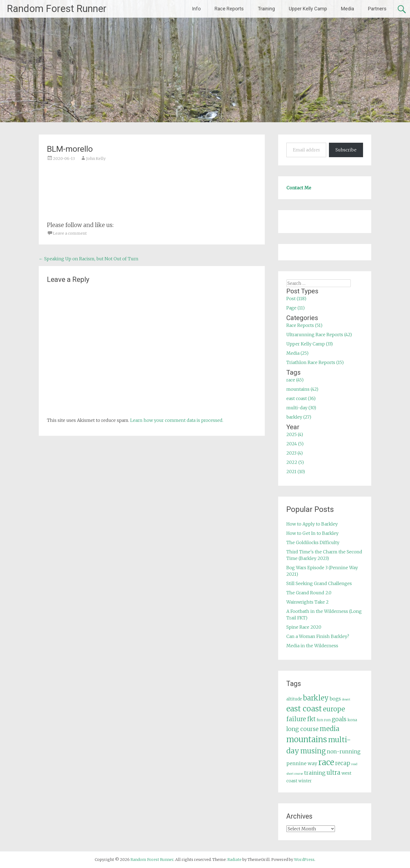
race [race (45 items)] (326, 762)
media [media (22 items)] (329, 729)
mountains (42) (302, 389)
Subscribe (346, 150)
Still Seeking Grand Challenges (319, 583)
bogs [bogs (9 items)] (335, 699)
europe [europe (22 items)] (334, 709)
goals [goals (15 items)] (339, 719)
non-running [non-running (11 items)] (344, 751)
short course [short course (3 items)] (295, 774)
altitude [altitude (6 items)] (294, 699)
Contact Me (299, 188)
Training (266, 9)
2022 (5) (295, 462)
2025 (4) (295, 434)
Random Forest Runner (57, 9)
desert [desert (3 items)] (346, 700)
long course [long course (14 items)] (302, 729)
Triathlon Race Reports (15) (315, 362)
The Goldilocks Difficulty (313, 542)
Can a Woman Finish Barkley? (318, 636)
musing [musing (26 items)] (313, 751)
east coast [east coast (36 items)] (304, 709)
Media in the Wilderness (312, 646)
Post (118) (296, 299)
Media (347, 9)
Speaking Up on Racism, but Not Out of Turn (89, 259)
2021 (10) (296, 472)
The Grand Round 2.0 (309, 593)
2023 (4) (295, 453)
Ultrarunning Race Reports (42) (319, 335)
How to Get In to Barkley (312, 533)
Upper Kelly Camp (308, 9)
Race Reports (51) (304, 325)
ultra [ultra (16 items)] (333, 773)
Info (196, 9)
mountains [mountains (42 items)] (307, 739)
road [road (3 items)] (354, 764)
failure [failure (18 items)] (296, 719)
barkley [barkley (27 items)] (316, 698)
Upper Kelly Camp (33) (310, 344)
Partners (377, 9)
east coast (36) (301, 398)
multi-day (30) (301, 408)
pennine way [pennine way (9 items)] (302, 763)
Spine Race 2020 (304, 627)
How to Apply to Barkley (312, 524)
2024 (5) (295, 444)
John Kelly (96, 159)
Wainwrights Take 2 (307, 602)
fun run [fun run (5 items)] (324, 720)
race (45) (295, 380)
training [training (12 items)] (315, 773)
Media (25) (297, 353)
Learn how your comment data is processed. (177, 420)
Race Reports (229, 9)
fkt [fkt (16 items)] (311, 719)
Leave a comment (70, 233)
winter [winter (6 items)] (305, 781)
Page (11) (295, 308)
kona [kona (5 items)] (352, 720)
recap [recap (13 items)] (343, 763)
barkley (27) (299, 417)
